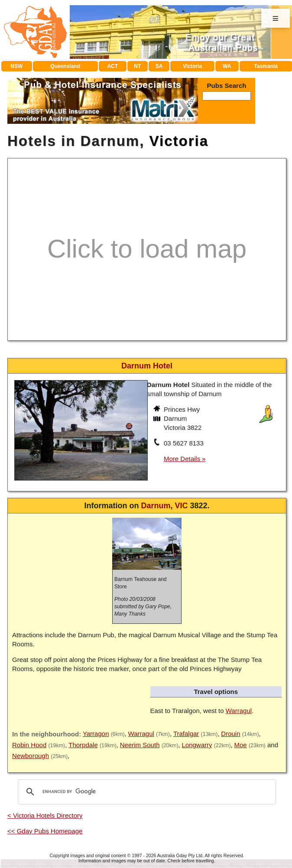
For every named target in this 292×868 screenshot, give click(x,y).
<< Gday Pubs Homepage (45, 831)
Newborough (31, 756)
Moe (241, 745)
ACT (112, 66)
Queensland (65, 66)
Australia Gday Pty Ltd (180, 855)
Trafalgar (186, 734)
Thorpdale (83, 745)
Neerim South (140, 745)
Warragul (239, 711)
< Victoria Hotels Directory (45, 815)
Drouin (230, 734)
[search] (146, 792)
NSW (16, 66)
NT (137, 66)
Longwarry (197, 745)
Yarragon (96, 734)
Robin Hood (29, 745)
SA (159, 66)
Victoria (192, 66)
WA (227, 66)
